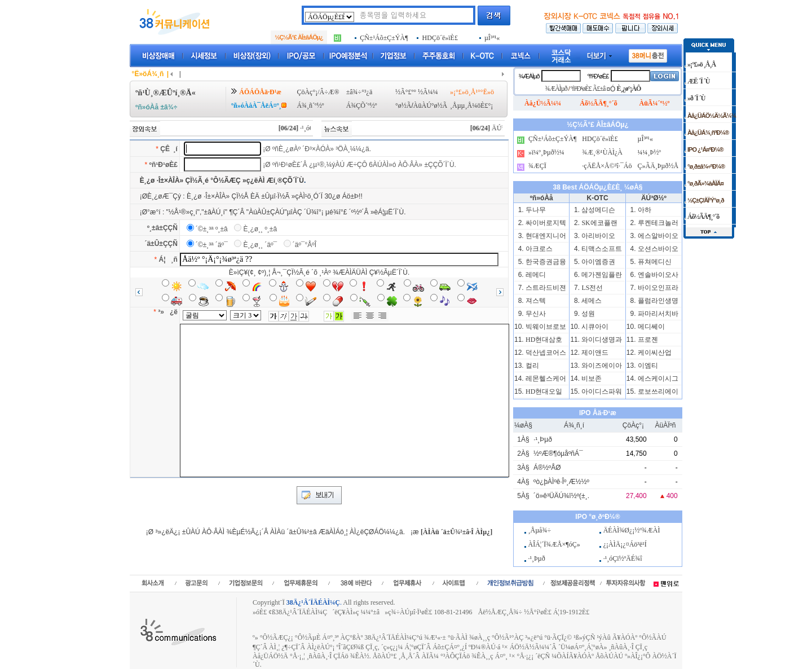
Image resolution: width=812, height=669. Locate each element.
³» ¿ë (168, 312)
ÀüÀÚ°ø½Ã (430, 105)
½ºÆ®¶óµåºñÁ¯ (558, 454)
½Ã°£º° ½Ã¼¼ (417, 92)
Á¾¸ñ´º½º (310, 105)
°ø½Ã (403, 105)
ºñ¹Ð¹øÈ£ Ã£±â (588, 89)
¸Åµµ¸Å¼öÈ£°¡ (471, 105)
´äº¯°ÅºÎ (304, 245)
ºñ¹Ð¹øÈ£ (164, 165)
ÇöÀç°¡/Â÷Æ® (318, 92)
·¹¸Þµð (543, 439)
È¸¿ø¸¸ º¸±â (260, 229)
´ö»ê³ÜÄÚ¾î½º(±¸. (561, 496)
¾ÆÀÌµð (529, 76)
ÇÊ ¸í (169, 149)
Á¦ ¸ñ (168, 259)
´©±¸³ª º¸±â (212, 229)
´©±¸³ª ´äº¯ (212, 245)
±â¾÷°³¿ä (359, 92)
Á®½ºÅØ (547, 468)
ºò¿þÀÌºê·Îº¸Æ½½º (561, 482)
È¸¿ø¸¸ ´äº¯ (260, 245)
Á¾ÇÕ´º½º (362, 105)
